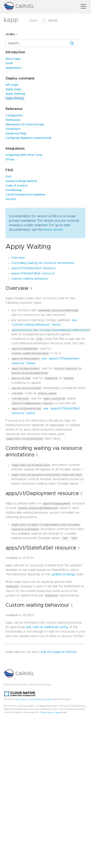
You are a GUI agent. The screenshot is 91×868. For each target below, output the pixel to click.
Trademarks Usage (50, 711)
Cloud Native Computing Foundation (34, 697)
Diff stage (12, 85)
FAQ (9, 177)
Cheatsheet (13, 129)
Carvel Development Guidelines (26, 195)
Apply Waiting (15, 98)
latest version (53, 230)
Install (9, 63)
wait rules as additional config (47, 625)
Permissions (13, 120)
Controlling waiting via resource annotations (43, 263)
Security (11, 199)
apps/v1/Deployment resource (33, 268)
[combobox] (41, 43)
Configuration (14, 116)
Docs (34, 21)
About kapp (13, 59)
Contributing (13, 190)
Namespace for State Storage (25, 125)
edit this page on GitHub (58, 650)
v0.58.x (10, 34)
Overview (18, 258)
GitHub (50, 21)
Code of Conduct (17, 186)
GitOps (10, 160)
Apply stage (13, 89)
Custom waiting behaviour (30, 279)
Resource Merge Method (21, 181)
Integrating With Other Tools (24, 155)
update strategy (63, 573)
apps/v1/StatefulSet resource (33, 273)
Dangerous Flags (16, 134)
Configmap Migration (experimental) (28, 138)
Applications (13, 68)
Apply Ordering (15, 94)
